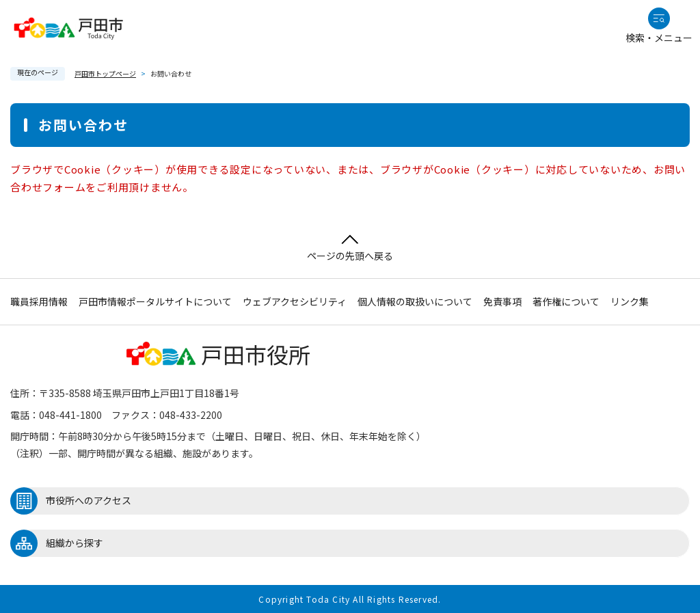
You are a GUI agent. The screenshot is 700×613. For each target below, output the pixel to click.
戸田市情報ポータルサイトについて (155, 301)
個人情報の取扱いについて (415, 301)
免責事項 (502, 301)
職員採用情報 (39, 301)
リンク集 (630, 301)
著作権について (566, 301)
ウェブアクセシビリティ (295, 301)
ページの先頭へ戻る (350, 248)
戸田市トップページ (105, 73)
